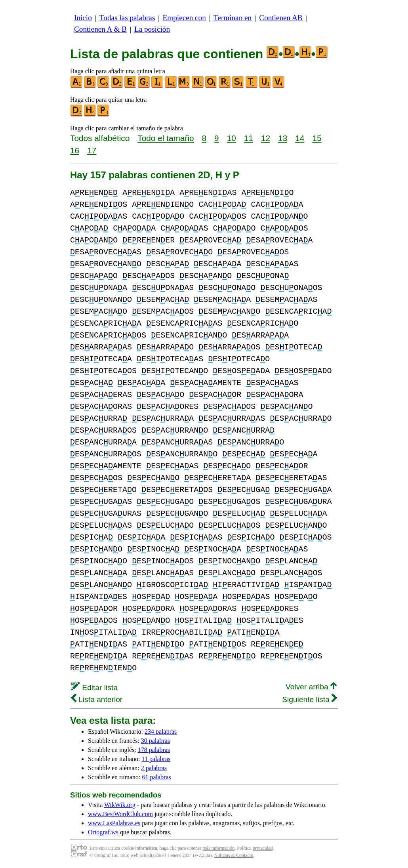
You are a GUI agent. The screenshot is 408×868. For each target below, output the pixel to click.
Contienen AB (281, 18)
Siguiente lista (309, 699)
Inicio (83, 18)
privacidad (263, 848)
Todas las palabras (127, 18)
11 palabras (156, 759)
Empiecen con (184, 18)
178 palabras (154, 750)
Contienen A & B (100, 29)
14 (300, 138)
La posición (152, 29)
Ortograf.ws (103, 832)
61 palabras (156, 777)
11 (249, 138)
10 (232, 138)
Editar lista (94, 688)
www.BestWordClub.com (120, 814)
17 (92, 150)
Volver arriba (311, 687)
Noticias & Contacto (234, 855)
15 (317, 138)
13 (283, 138)
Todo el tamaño (166, 138)
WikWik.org (120, 805)
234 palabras (161, 732)
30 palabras (155, 741)
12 (266, 138)
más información (218, 848)
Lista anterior (97, 699)
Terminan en (233, 18)
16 (75, 150)
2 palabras (154, 768)
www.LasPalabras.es (114, 823)
